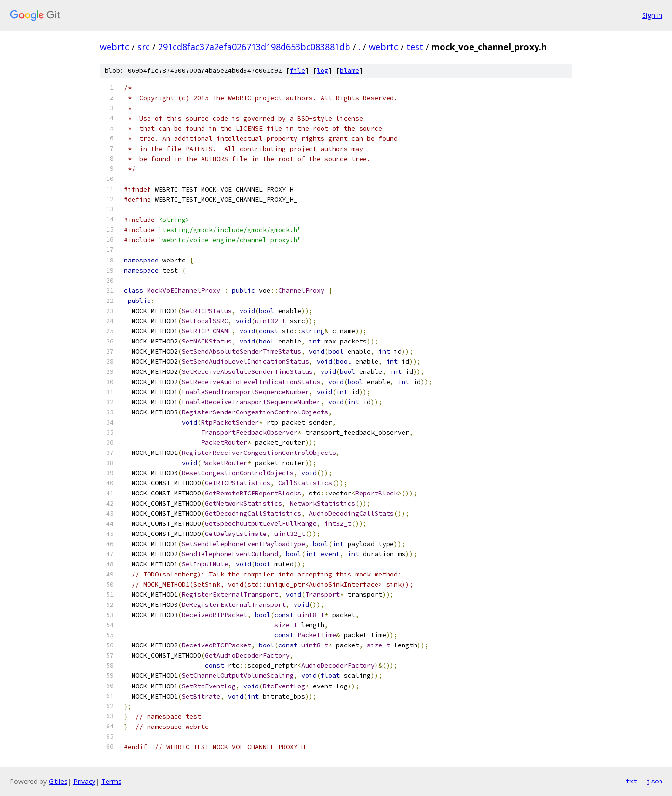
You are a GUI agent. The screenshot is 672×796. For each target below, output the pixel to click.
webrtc (114, 47)
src (144, 47)
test (415, 47)
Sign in (652, 15)
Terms (111, 781)
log (323, 71)
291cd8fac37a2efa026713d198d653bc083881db (254, 47)
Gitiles (58, 781)
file (297, 71)
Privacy (84, 781)
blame (349, 71)
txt (632, 781)
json (655, 781)
